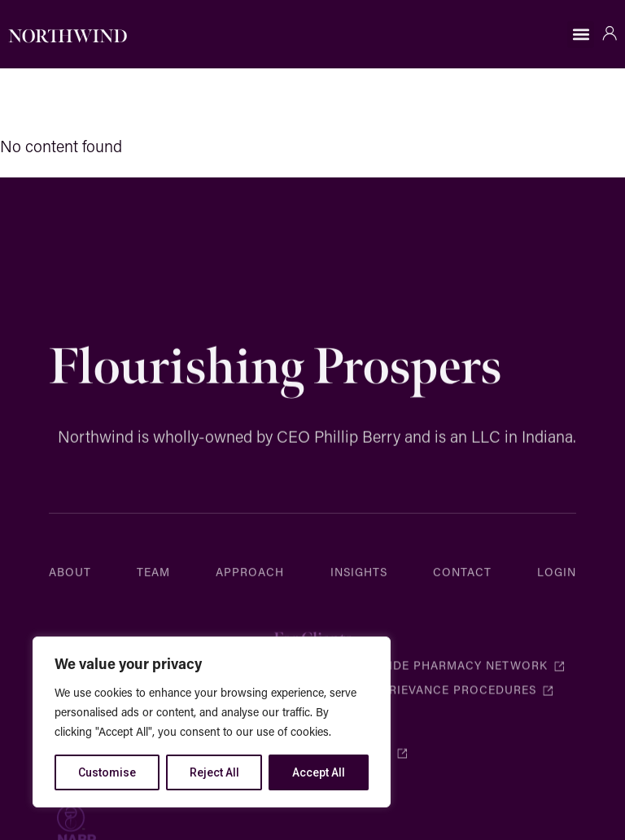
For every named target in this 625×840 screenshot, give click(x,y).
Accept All (319, 772)
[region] (212, 722)
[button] (581, 35)
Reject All (214, 772)
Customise (107, 772)
